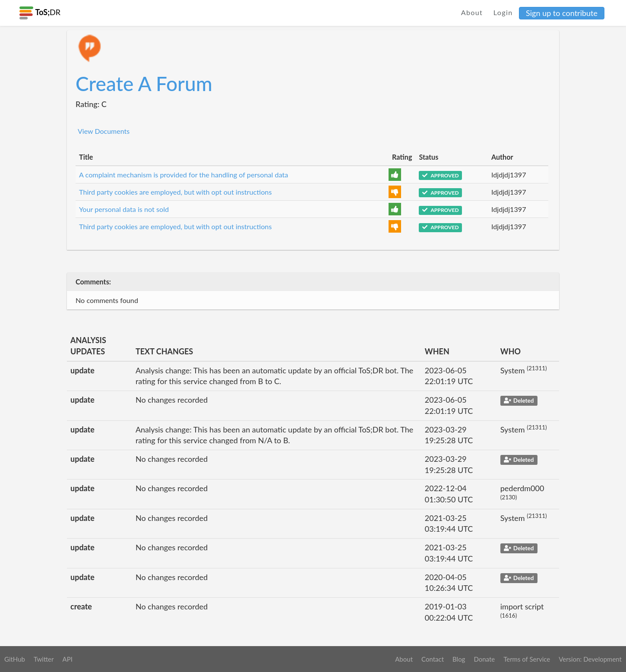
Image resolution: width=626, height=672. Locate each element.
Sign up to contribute (562, 13)
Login (503, 12)
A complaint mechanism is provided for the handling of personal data (183, 175)
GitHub (15, 659)
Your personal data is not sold (124, 209)
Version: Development (590, 659)
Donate (484, 659)
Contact (433, 659)
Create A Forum (144, 84)
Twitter (44, 659)
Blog (459, 659)
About (472, 12)
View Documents (104, 131)
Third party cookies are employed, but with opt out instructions (175, 192)
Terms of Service (527, 659)
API (67, 659)
